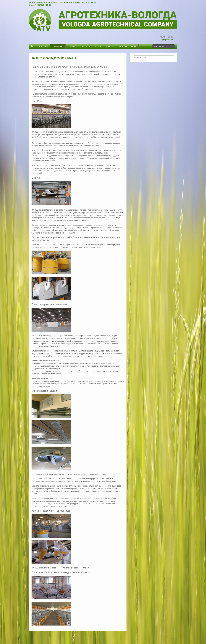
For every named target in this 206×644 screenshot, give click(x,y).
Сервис (99, 46)
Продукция (58, 46)
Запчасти (86, 46)
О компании (42, 46)
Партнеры (72, 46)
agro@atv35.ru (167, 40)
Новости (110, 46)
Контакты (122, 46)
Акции (134, 46)
